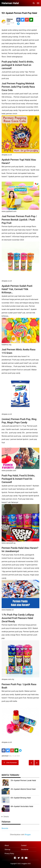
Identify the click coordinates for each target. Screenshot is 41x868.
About (7, 845)
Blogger (28, 835)
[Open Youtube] (26, 858)
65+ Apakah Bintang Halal (21, 798)
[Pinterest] (27, 20)
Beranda (5, 828)
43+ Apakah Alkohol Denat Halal (23, 789)
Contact (24, 845)
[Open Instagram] (22, 858)
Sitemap (7, 849)
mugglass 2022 (26, 864)
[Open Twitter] (19, 858)
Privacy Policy (9, 854)
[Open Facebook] (15, 858)
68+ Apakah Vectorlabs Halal (22, 806)
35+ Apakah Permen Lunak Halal (23, 780)
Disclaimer (25, 849)
